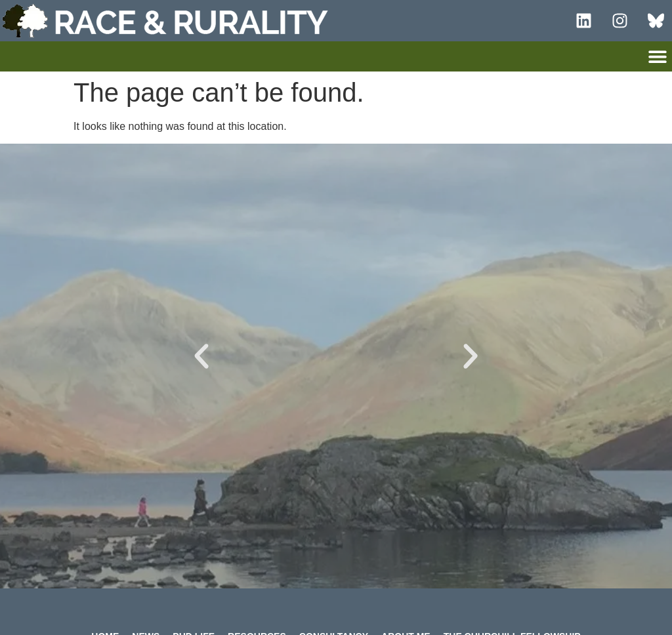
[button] (657, 56)
